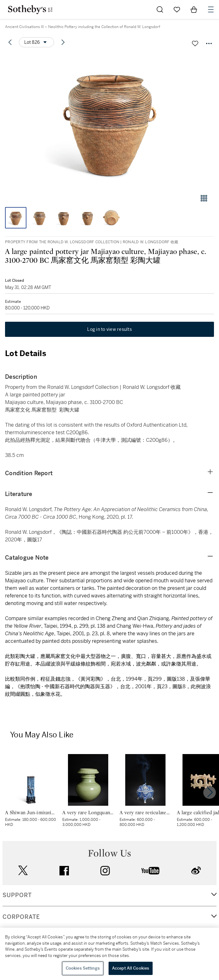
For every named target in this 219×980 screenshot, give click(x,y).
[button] (109, 121)
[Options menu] (36, 42)
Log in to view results (109, 329)
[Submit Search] (160, 9)
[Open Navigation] (211, 9)
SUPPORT (17, 895)
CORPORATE (21, 917)
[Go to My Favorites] (177, 9)
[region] (109, 954)
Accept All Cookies (131, 968)
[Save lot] (195, 43)
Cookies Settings (83, 968)
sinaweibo (196, 870)
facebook (64, 871)
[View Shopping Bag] (194, 9)
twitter (23, 870)
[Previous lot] (10, 42)
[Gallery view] (204, 198)
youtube (150, 871)
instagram (105, 871)
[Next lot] (63, 42)
